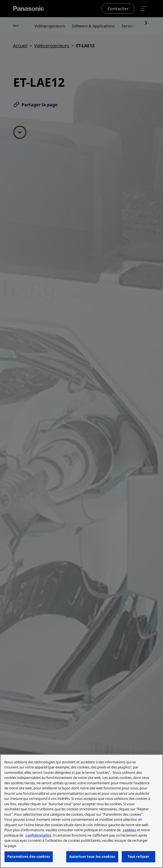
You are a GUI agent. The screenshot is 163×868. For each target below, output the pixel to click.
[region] (81, 811)
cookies (129, 830)
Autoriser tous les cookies (92, 856)
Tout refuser (139, 856)
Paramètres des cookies (29, 856)
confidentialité (38, 835)
